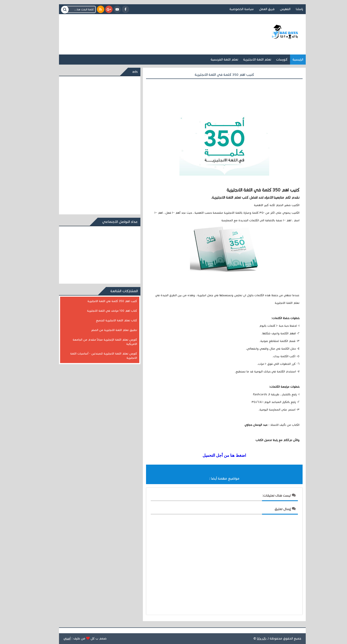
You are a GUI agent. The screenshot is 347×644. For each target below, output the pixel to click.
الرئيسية (289, 59)
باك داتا (253, 639)
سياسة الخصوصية (233, 9)
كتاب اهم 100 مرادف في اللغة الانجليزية (103, 311)
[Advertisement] (136, 29)
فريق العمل (258, 9)
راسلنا (291, 9)
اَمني (58, 639)
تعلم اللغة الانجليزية (248, 59)
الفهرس (276, 9)
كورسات (273, 59)
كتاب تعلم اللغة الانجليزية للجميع (108, 320)
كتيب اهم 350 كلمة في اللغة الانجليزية (104, 301)
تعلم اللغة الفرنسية (216, 59)
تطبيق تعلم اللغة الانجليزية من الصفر (105, 330)
